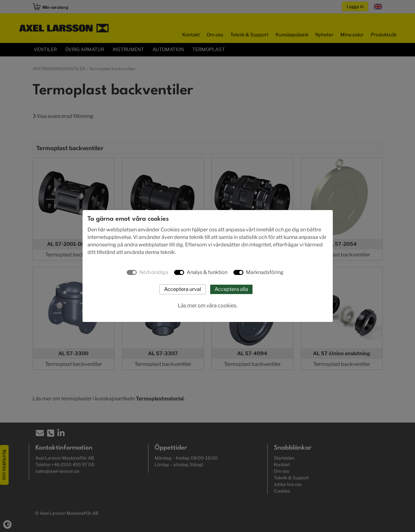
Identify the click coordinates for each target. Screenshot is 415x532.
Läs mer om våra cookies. (207, 306)
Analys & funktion (207, 272)
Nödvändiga (154, 272)
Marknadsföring (265, 272)
